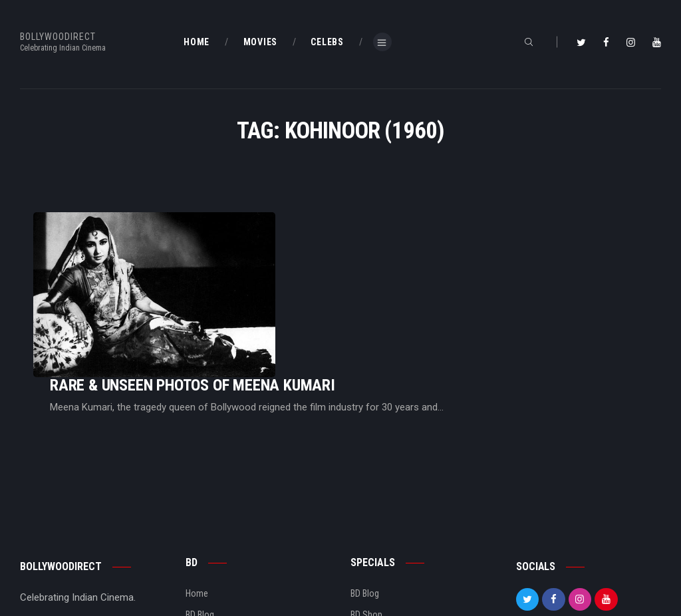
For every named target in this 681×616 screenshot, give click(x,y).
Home (197, 504)
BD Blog (200, 526)
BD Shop (366, 526)
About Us (203, 547)
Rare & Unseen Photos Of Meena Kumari (359, 258)
